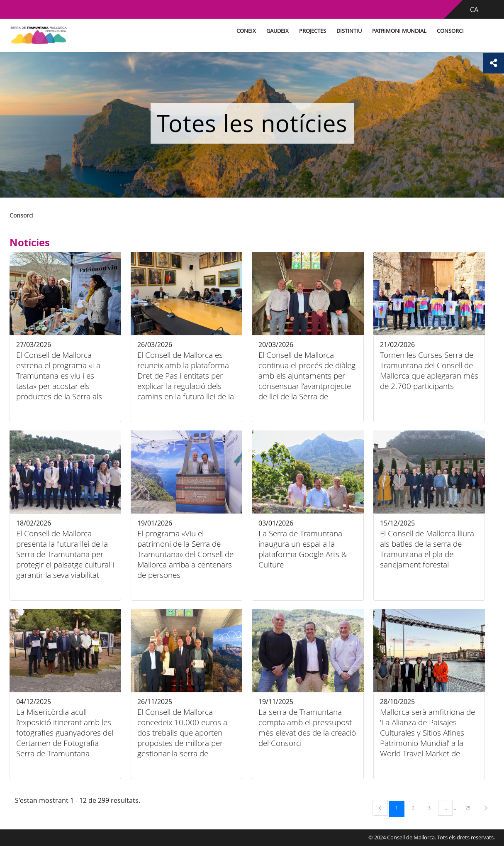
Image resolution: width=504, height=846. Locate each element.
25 (471, 807)
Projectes (313, 31)
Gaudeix (278, 31)
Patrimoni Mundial (399, 31)
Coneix (246, 31)
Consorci (450, 31)
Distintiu (349, 31)
